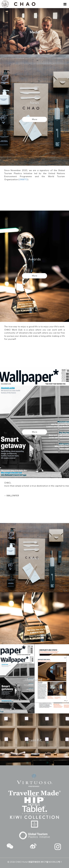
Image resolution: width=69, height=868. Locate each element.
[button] (10, 847)
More (35, 120)
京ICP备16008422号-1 (51, 862)
